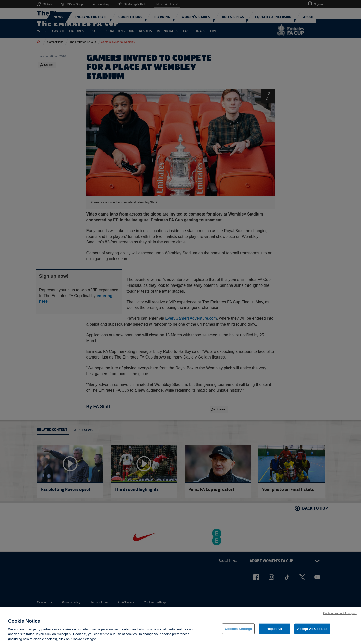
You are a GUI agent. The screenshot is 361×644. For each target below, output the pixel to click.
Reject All (274, 633)
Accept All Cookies (312, 633)
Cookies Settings (238, 633)
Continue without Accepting (340, 617)
